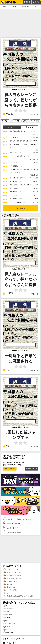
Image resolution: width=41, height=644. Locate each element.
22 (6, 446)
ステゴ (7, 627)
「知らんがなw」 (10, 587)
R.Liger (36, 199)
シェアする (5, 121)
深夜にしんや (34, 175)
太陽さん (36, 188)
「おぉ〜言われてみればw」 (13, 578)
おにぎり (7, 630)
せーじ (36, 195)
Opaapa (7, 606)
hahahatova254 (9, 633)
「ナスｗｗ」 (9, 593)
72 (6, 370)
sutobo (7, 618)
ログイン (36, 2)
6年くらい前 (34, 115)
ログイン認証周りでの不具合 (21, 531)
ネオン (36, 166)
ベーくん (7, 621)
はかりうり (8, 615)
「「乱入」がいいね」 (11, 569)
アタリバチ (35, 202)
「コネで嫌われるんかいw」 (13, 575)
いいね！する (10, 643)
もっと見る (21, 208)
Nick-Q (36, 141)
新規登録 (27, 2)
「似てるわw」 (9, 584)
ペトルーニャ (34, 160)
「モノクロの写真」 (11, 590)
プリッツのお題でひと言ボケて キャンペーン (21, 518)
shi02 (6, 612)
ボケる (15, 7)
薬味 (37, 150)
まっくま (36, 135)
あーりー (36, 153)
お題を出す (26, 7)
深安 (37, 185)
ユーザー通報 (35, 121)
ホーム (5, 7)
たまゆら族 (35, 137)
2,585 (8, 114)
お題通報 (25, 121)
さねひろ (36, 181)
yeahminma (8, 609)
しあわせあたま (9, 624)
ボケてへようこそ (31, 469)
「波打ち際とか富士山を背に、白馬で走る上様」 (19, 596)
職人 (36, 7)
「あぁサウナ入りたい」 (12, 572)
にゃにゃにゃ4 (34, 162)
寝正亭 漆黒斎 (34, 178)
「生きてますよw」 (10, 581)
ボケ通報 (17, 121)
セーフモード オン (10, 469)
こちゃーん (35, 192)
